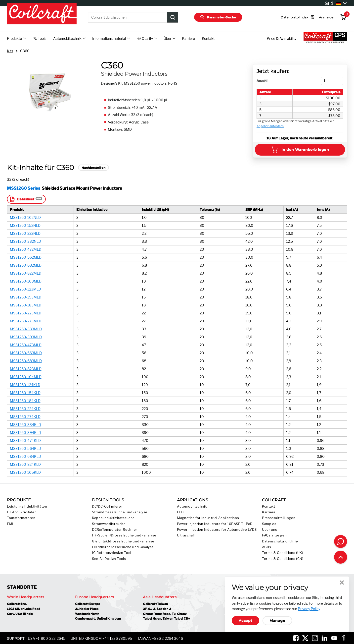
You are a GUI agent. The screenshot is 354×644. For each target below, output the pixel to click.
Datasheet (22, 199)
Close (342, 583)
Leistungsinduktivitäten (27, 506)
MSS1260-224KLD (25, 409)
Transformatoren (21, 518)
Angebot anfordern (270, 126)
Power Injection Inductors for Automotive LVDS (217, 530)
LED (180, 512)
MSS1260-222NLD (25, 233)
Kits (10, 51)
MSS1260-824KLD (25, 464)
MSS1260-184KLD (25, 401)
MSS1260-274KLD (25, 417)
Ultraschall (186, 535)
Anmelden (327, 17)
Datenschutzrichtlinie (280, 541)
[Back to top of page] (341, 557)
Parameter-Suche (218, 17)
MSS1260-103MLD (26, 281)
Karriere (188, 38)
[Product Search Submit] (173, 17)
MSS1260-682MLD (26, 265)
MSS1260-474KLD (25, 440)
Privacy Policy (309, 609)
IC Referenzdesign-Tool (112, 553)
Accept (245, 621)
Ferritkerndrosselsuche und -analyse (123, 547)
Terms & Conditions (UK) (283, 553)
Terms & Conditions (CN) (283, 559)
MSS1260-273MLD (26, 321)
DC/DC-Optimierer (107, 506)
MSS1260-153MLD (26, 297)
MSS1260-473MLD (26, 345)
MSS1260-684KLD (25, 456)
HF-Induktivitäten (22, 512)
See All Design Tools (109, 559)
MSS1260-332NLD (25, 241)
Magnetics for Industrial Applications (208, 518)
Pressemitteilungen (279, 518)
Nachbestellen (93, 168)
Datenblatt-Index (298, 17)
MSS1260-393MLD (26, 337)
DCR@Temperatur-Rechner (115, 530)
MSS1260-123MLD (25, 289)
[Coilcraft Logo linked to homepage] (42, 14)
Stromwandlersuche (109, 524)
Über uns (270, 530)
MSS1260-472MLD (26, 249)
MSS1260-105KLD (25, 472)
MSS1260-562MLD (26, 257)
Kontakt (208, 38)
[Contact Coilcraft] (341, 541)
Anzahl (262, 81)
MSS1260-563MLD (26, 353)
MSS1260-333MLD (26, 329)
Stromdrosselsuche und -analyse (120, 512)
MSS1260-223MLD (26, 313)
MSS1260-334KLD (25, 425)
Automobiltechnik (192, 506)
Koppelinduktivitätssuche (113, 518)
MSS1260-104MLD (26, 377)
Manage (277, 621)
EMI (10, 524)
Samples (269, 524)
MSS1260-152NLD (25, 225)
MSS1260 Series (24, 188)
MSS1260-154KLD (25, 393)
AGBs (267, 547)
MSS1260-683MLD (26, 361)
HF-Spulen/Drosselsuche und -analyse (124, 535)
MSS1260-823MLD (26, 369)
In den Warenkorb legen (300, 150)
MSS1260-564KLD (25, 448)
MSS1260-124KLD (25, 385)
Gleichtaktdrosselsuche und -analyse (123, 541)
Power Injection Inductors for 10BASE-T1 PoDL (216, 524)
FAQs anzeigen (274, 535)
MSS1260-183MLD (26, 305)
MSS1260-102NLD (25, 217)
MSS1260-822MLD (26, 273)
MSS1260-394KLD (25, 433)
